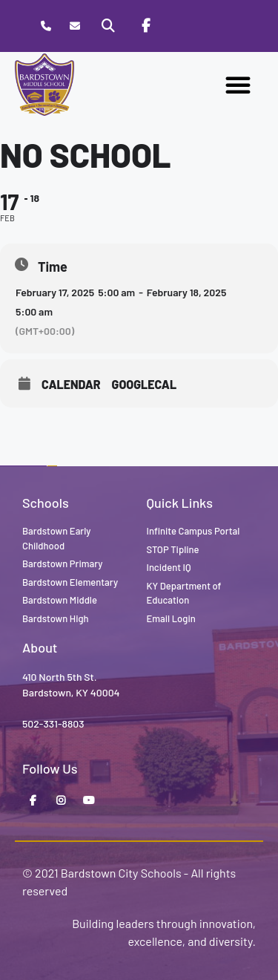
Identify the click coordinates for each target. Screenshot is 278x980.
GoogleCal (145, 385)
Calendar (71, 385)
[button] (238, 85)
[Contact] (75, 26)
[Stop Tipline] (182, 26)
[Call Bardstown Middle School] (46, 26)
